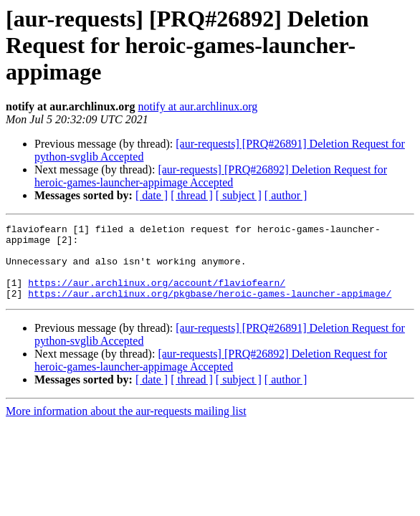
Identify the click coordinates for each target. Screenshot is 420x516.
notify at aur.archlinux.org (197, 106)
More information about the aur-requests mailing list (126, 426)
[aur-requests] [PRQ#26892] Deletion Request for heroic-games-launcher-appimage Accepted (211, 176)
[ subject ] (239, 195)
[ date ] (152, 195)
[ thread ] (192, 195)
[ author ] (286, 195)
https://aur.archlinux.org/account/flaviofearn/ (157, 295)
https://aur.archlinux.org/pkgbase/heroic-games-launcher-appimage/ (210, 308)
